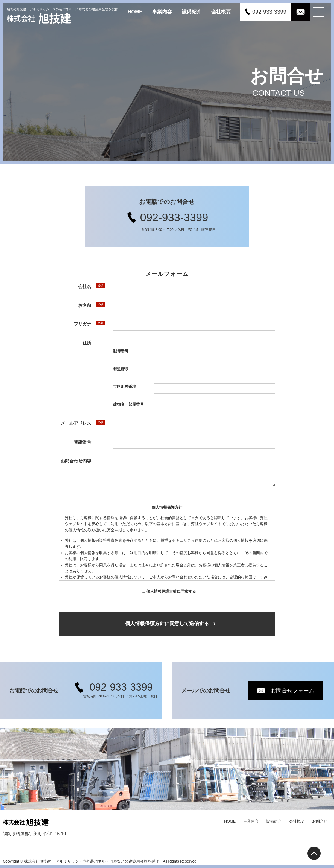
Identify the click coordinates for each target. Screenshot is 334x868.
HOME (135, 11)
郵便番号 (121, 351)
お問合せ (320, 821)
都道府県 (121, 369)
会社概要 (221, 11)
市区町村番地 (124, 386)
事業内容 (162, 11)
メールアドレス (76, 423)
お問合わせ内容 (76, 461)
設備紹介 (192, 11)
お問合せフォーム (292, 691)
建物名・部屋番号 (128, 404)
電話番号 (82, 442)
